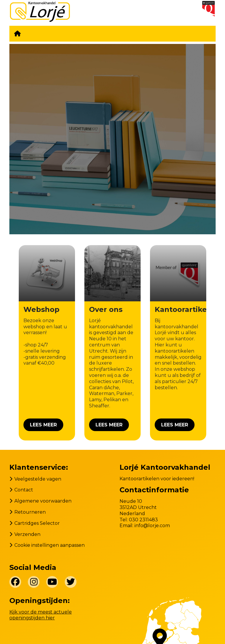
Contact (24, 490)
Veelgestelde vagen (38, 479)
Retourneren (30, 512)
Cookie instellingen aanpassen (50, 545)
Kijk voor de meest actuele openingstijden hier (41, 615)
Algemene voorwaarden (43, 501)
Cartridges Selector (37, 523)
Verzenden (27, 534)
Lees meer (43, 425)
